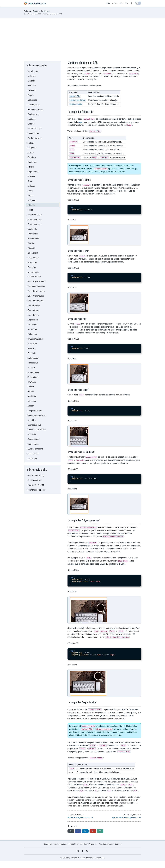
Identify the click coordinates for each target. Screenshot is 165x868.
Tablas (31, 196)
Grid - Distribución (36, 301)
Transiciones (33, 372)
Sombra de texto (35, 224)
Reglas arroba (34, 114)
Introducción (33, 71)
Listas (30, 191)
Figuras (31, 391)
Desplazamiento (35, 411)
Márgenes (32, 148)
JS (127, 3)
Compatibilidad (34, 425)
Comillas (32, 243)
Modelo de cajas (35, 129)
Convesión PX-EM (36, 485)
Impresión (32, 434)
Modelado (32, 396)
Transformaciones (36, 339)
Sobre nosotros (60, 851)
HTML (115, 3)
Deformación (33, 358)
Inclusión (32, 76)
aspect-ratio (76, 104)
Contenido (32, 229)
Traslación (32, 344)
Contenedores (34, 439)
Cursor (31, 406)
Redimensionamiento (37, 415)
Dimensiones (33, 133)
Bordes (31, 153)
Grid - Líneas (33, 315)
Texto (30, 181)
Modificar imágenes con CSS (80, 824)
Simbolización (34, 239)
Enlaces (31, 186)
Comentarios (33, 444)
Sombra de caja (35, 219)
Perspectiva (33, 363)
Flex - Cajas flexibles (37, 282)
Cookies (83, 851)
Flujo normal (33, 258)
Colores (31, 124)
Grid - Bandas (34, 305)
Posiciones (33, 262)
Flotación (32, 267)
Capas (31, 95)
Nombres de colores (37, 490)
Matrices (31, 368)
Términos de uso (106, 851)
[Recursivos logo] (35, 4)
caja (80, 121)
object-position (77, 100)
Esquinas (32, 157)
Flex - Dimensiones (36, 291)
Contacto (118, 851)
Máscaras (32, 401)
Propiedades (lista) (36, 476)
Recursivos (48, 851)
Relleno (31, 143)
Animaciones (33, 377)
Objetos (31, 205)
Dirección (32, 248)
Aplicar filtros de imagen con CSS (126, 824)
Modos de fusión (35, 215)
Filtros (31, 210)
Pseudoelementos (36, 109)
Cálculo (31, 387)
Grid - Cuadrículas (36, 296)
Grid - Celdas (34, 310)
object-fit (75, 96)
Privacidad (93, 851)
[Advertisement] (83, 36)
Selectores (32, 100)
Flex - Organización (36, 286)
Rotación (32, 348)
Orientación (33, 253)
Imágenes (32, 200)
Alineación (32, 329)
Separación (33, 320)
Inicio (108, 3)
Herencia (32, 86)
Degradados (33, 172)
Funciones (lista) (35, 480)
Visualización (34, 272)
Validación (32, 458)
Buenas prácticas (35, 449)
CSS (121, 3)
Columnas (32, 334)
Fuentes (31, 176)
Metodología (73, 851)
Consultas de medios (37, 430)
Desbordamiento (35, 138)
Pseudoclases (34, 105)
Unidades (32, 119)
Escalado (32, 353)
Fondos (31, 167)
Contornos (32, 162)
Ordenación (33, 325)
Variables (32, 420)
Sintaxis (31, 81)
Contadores (33, 234)
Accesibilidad (33, 454)
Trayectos (32, 382)
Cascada (32, 90)
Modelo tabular (34, 277)
